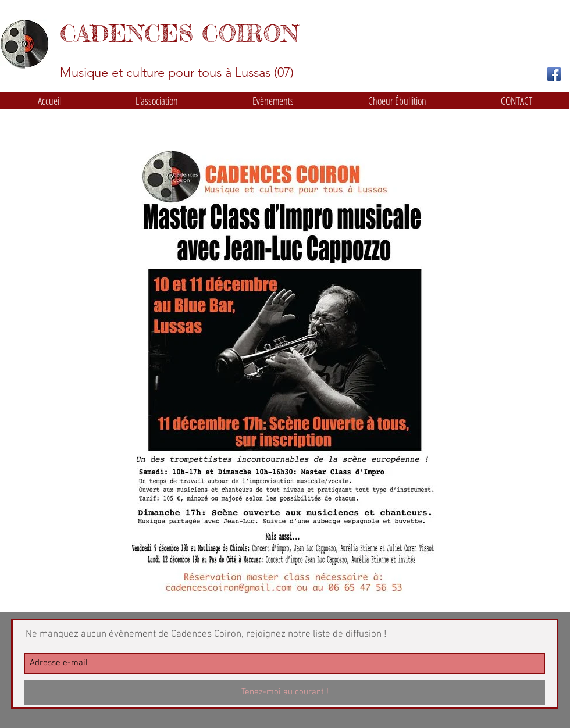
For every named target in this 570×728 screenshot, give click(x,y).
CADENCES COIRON (179, 33)
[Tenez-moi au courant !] (285, 692)
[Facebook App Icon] (554, 74)
